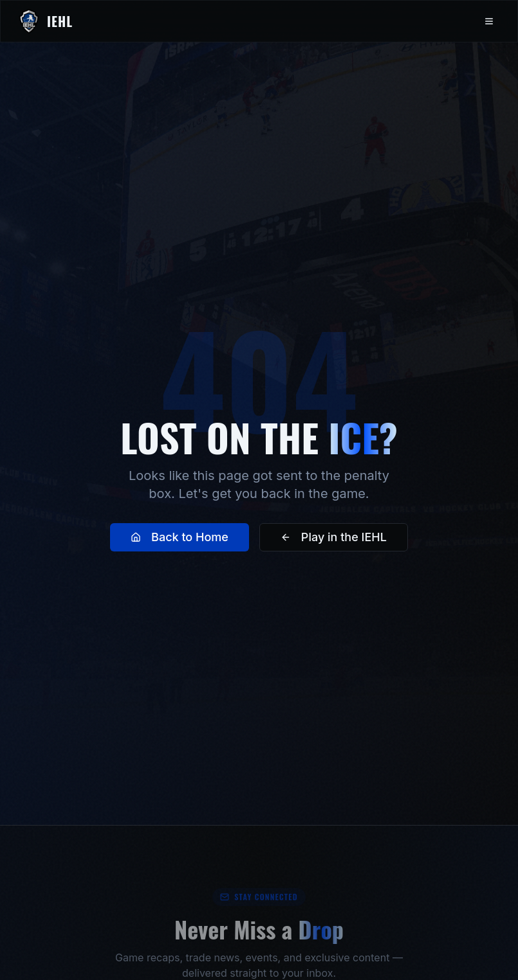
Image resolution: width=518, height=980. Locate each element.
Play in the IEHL (334, 537)
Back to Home (180, 537)
